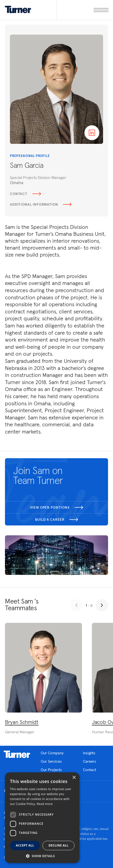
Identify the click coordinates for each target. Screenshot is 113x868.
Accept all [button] (25, 845)
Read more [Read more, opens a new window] (45, 804)
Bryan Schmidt (22, 722)
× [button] (74, 778)
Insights (89, 753)
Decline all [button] (59, 845)
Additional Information (41, 204)
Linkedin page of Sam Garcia (92, 133)
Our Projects (51, 770)
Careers (90, 761)
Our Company (52, 753)
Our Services (51, 761)
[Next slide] (102, 605)
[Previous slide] (76, 605)
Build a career (57, 520)
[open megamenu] (83, 10)
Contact (25, 194)
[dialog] (42, 818)
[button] (42, 856)
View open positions (57, 507)
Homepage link (17, 754)
